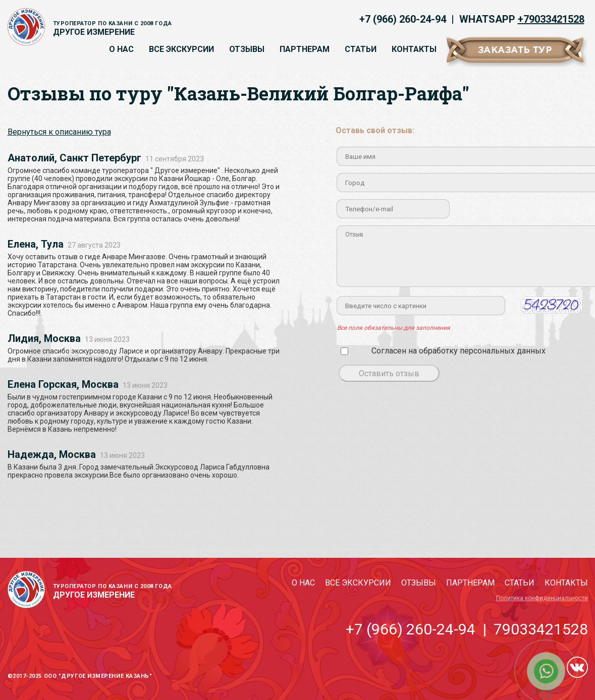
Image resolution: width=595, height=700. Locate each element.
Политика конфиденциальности (542, 598)
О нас (121, 49)
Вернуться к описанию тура (59, 132)
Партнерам (305, 49)
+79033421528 (551, 19)
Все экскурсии (181, 49)
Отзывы (247, 49)
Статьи (361, 49)
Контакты (414, 49)
